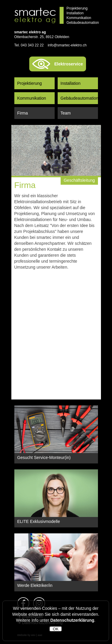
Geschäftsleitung (79, 180)
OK (56, 629)
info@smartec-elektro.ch (67, 45)
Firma (23, 113)
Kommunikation (32, 98)
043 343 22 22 (32, 45)
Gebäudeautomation (79, 98)
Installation (71, 83)
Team (66, 113)
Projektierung (30, 83)
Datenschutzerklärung (72, 620)
